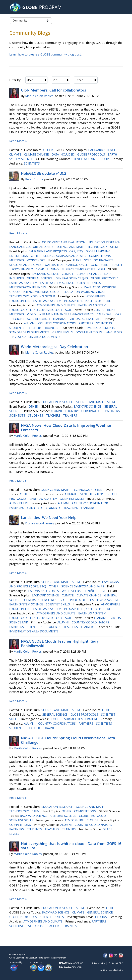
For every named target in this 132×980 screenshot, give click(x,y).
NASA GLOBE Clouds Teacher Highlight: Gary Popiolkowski (60, 643)
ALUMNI (30, 323)
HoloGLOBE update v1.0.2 (44, 173)
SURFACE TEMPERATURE (79, 269)
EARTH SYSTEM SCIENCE (57, 283)
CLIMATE (16, 154)
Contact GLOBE (116, 963)
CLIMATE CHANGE (37, 154)
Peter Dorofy (34, 179)
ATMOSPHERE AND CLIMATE (56, 305)
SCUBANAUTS (104, 260)
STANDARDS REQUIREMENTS (30, 332)
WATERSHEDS (54, 265)
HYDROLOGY (19, 310)
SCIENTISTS (32, 163)
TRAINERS (52, 328)
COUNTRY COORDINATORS (57, 323)
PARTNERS (86, 323)
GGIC (95, 265)
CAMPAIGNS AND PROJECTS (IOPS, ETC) (56, 251)
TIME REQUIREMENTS (100, 328)
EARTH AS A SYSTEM (24, 283)
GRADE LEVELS (63, 332)
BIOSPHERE (103, 301)
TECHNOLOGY (98, 247)
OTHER (48, 150)
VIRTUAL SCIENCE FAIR (85, 319)
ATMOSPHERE (96, 296)
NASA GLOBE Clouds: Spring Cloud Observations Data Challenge (68, 740)
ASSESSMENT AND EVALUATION (64, 242)
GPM (102, 269)
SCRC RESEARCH (39, 319)
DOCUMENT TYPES (89, 332)
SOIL (69, 310)
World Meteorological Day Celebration (54, 347)
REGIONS (18, 319)
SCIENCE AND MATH (71, 247)
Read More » (18, 141)
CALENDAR (104, 314)
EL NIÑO (53, 269)
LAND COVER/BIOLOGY (47, 310)
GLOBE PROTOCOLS (92, 154)
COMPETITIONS (100, 256)
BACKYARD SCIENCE (102, 150)
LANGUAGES (113, 332)
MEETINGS (17, 260)
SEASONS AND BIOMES (26, 265)
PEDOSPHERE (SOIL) (78, 301)
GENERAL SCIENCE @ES (72, 278)
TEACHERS (35, 328)
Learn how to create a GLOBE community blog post (45, 54)
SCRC (88, 260)
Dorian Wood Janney (40, 523)
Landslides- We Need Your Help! (49, 518)
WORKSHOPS (37, 260)
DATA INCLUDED (63, 154)
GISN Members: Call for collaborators (54, 90)
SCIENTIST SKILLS (89, 283)
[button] (119, 7)
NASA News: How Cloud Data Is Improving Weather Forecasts (66, 428)
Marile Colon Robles (39, 96)
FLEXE (78, 260)
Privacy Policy (99, 963)
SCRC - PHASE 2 (23, 269)
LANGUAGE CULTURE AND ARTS (32, 247)
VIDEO (32, 314)
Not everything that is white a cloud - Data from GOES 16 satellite (71, 846)
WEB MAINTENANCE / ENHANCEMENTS (67, 314)
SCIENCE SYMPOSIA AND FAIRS (65, 256)
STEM (114, 247)
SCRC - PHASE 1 (111, 265)
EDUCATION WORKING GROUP (85, 292)
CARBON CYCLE (77, 265)
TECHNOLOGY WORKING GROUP (33, 296)
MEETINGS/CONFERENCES (28, 287)
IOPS (118, 314)
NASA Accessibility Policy (111, 970)
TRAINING (60, 319)
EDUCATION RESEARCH (105, 242)
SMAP (40, 269)
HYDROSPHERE (20, 301)
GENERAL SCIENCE (40, 278)
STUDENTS (17, 328)
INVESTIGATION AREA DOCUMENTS (36, 337)
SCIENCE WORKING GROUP (90, 159)
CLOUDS (56, 719)
